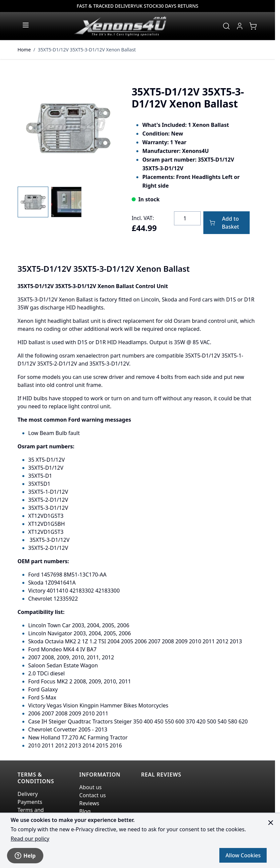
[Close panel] (271, 823)
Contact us (93, 795)
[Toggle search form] (226, 26)
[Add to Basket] (226, 223)
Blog (85, 811)
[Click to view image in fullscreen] (68, 128)
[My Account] (240, 26)
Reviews (89, 803)
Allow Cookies (243, 855)
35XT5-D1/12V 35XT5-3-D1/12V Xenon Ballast (87, 50)
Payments (30, 802)
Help (25, 856)
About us (90, 787)
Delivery (28, 794)
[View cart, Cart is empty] (253, 26)
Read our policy (30, 839)
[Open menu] (26, 25)
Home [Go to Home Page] (24, 50)
